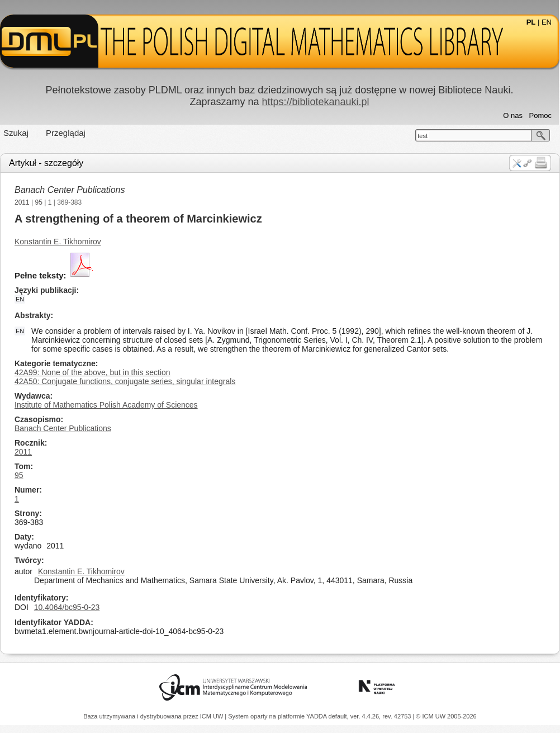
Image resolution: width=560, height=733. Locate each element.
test (423, 136)
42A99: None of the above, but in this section (92, 372)
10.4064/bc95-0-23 (67, 607)
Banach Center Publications (70, 190)
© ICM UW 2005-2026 (446, 716)
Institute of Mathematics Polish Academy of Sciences (106, 405)
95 (39, 202)
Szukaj (16, 133)
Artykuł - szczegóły (46, 163)
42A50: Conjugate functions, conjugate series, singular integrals (125, 381)
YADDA (317, 716)
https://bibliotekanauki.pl (315, 102)
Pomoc (540, 115)
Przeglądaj (66, 133)
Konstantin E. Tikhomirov (58, 242)
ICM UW (213, 716)
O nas (513, 115)
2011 (22, 202)
